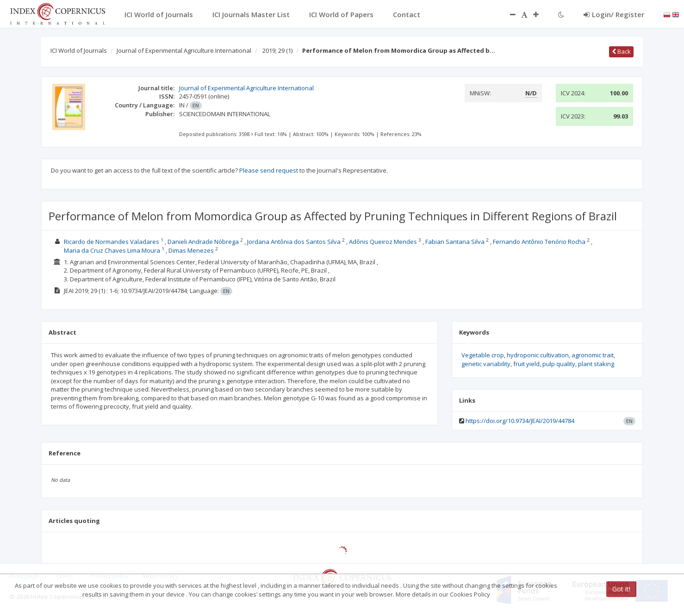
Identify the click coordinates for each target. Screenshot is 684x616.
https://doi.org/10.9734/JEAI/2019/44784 (520, 421)
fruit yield (526, 364)
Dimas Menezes (191, 250)
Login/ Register (614, 14)
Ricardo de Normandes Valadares (112, 242)
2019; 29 (277, 50)
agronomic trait (593, 355)
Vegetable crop (483, 355)
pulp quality (559, 364)
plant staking (596, 364)
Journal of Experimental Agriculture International (184, 50)
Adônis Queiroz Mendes (383, 242)
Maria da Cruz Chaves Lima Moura (112, 250)
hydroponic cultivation (538, 355)
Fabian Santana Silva (455, 242)
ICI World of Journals (79, 50)
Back (621, 51)
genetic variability (486, 364)
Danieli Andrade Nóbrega (203, 242)
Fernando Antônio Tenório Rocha (539, 242)
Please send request (269, 170)
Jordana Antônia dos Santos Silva (294, 242)
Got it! (621, 589)
